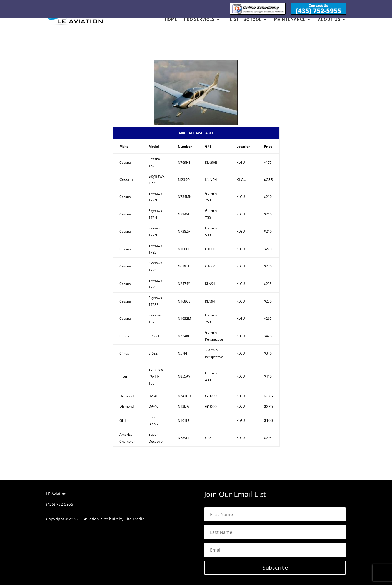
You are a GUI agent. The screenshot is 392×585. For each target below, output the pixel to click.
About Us (329, 20)
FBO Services (199, 20)
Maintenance (290, 20)
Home (171, 20)
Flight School (244, 20)
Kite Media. (135, 519)
